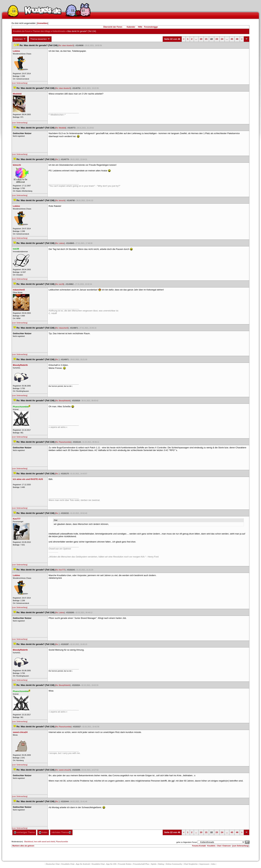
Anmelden (43, 23)
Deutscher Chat (53, 864)
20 (201, 39)
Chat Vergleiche (191, 864)
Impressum (204, 864)
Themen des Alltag (42, 31)
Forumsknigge (151, 27)
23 (217, 39)
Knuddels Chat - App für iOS (104, 864)
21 (206, 39)
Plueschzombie (62, 842)
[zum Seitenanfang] (20, 83)
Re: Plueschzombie (63, 442)
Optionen (20, 39)
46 (237, 39)
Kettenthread (59, 31)
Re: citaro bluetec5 (66, 45)
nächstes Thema (61, 832)
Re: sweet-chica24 (63, 770)
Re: (57, 159)
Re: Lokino (60, 243)
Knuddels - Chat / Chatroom (219, 846)
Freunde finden (125, 864)
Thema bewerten (40, 39)
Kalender (131, 27)
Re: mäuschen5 (62, 328)
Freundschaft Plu (141, 864)
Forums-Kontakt (199, 846)
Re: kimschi (60, 200)
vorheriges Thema (24, 832)
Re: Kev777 (60, 570)
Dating (161, 864)
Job (213, 864)
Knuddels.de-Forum (22, 31)
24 (222, 39)
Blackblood (29, 842)
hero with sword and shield (44, 842)
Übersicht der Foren (113, 27)
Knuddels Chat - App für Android (76, 864)
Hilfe (140, 27)
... (196, 39)
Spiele (154, 864)
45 (232, 39)
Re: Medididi (61, 128)
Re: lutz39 (60, 284)
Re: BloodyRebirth (63, 401)
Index (43, 832)
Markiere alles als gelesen (23, 846)
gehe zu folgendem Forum (187, 842)
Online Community (174, 864)
